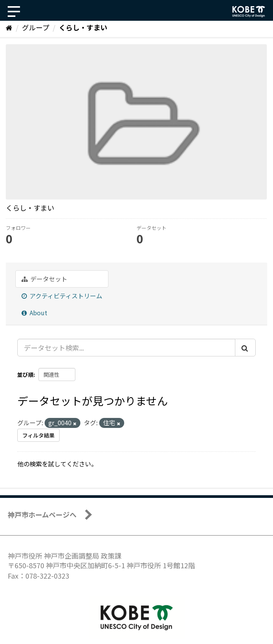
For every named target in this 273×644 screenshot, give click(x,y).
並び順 (25, 374)
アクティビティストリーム (62, 296)
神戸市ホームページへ (42, 514)
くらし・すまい (83, 27)
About (34, 313)
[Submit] (245, 348)
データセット (44, 279)
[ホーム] (9, 27)
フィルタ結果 (38, 435)
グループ (36, 27)
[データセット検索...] (126, 348)
